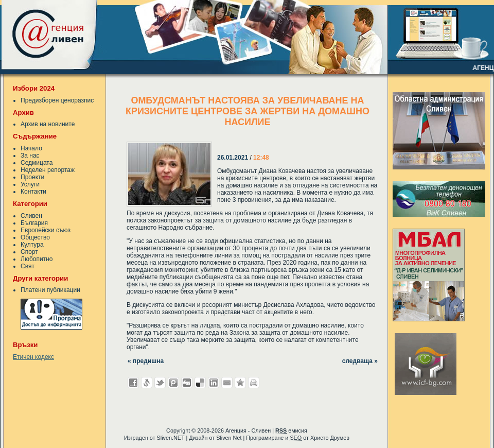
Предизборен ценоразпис (57, 100)
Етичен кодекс (33, 357)
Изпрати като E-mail (227, 383)
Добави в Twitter (160, 383)
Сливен (31, 216)
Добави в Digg (187, 383)
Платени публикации (50, 290)
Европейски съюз (46, 230)
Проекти (32, 177)
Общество (35, 237)
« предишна (146, 361)
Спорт (29, 252)
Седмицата (37, 163)
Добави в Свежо (147, 383)
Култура (32, 245)
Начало (31, 148)
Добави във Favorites (240, 383)
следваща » (360, 361)
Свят (28, 266)
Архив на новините (48, 124)
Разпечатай (254, 383)
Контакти (33, 192)
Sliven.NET (171, 438)
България (34, 223)
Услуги (30, 184)
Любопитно (37, 259)
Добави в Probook (173, 383)
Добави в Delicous (200, 383)
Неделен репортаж (48, 170)
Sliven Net (229, 438)
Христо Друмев (330, 438)
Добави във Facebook (133, 383)
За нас (30, 156)
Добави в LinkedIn (214, 383)
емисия (291, 430)
